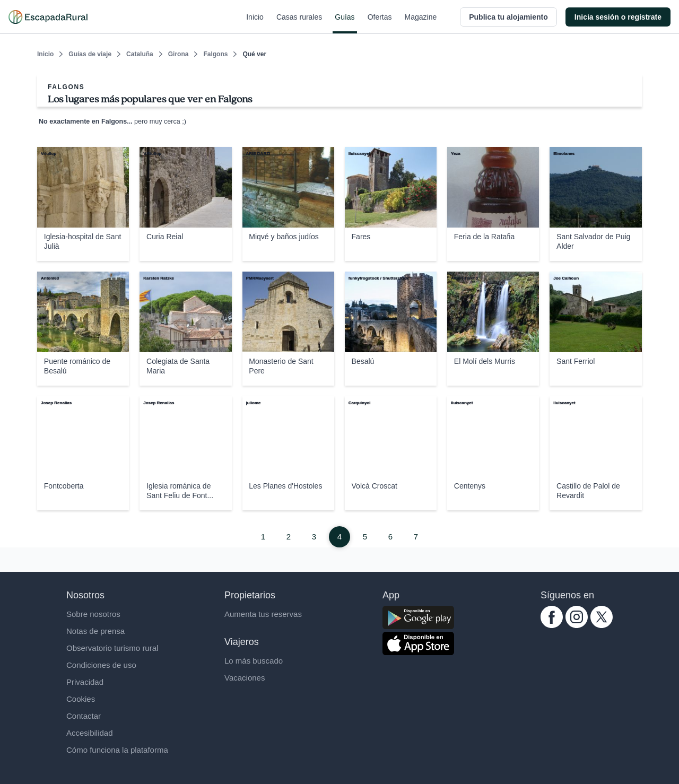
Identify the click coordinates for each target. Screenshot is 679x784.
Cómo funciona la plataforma (117, 750)
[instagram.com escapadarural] (577, 625)
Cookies (81, 699)
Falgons (215, 54)
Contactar (84, 716)
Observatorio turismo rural (112, 648)
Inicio (255, 23)
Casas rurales (299, 23)
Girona (179, 54)
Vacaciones (245, 678)
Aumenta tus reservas (263, 614)
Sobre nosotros (93, 614)
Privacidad (85, 682)
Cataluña (140, 54)
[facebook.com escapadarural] (552, 625)
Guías (345, 23)
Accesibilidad (90, 733)
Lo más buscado (254, 661)
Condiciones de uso (101, 665)
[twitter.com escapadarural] (602, 625)
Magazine (421, 23)
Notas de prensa (95, 631)
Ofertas (380, 23)
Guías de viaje (90, 54)
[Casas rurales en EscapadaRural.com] (48, 17)
